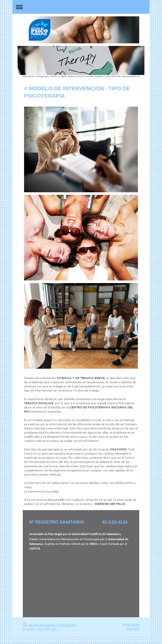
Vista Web (133, 628)
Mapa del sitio (67, 625)
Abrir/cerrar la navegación (81, 7)
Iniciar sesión (131, 624)
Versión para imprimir (40, 625)
